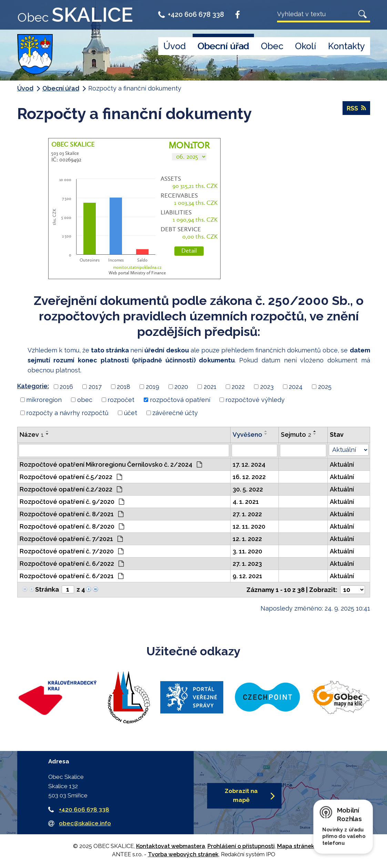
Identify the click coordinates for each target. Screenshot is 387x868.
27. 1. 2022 (247, 514)
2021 (210, 387)
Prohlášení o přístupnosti (241, 846)
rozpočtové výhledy (255, 400)
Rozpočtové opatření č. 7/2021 (71, 539)
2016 (66, 387)
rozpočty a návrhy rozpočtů (67, 413)
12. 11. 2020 (249, 526)
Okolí (305, 46)
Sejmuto (296, 435)
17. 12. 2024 (249, 464)
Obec (272, 46)
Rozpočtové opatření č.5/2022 (71, 477)
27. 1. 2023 (247, 564)
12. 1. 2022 (247, 539)
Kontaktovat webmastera (171, 846)
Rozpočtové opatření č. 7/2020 (72, 551)
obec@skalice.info (85, 823)
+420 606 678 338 (191, 14)
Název (32, 435)
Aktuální (342, 464)
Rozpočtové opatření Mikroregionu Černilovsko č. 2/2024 (111, 464)
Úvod (175, 46)
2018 (124, 387)
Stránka (47, 589)
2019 (152, 387)
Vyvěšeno (247, 435)
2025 (325, 387)
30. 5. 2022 (248, 489)
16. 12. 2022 (249, 477)
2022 (238, 387)
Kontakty (347, 46)
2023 (267, 387)
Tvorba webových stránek (183, 854)
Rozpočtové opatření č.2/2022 (71, 489)
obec (85, 400)
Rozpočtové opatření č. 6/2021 (72, 576)
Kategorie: (33, 386)
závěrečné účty (175, 413)
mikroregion (44, 400)
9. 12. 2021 (247, 576)
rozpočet (121, 400)
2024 (296, 387)
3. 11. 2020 (247, 551)
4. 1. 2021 (246, 502)
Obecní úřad (223, 46)
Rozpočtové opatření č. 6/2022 (72, 564)
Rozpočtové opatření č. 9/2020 (72, 502)
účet (131, 413)
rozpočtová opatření (180, 400)
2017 (95, 387)
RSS (356, 108)
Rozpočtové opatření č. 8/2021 (72, 514)
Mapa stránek (296, 846)
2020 (181, 387)
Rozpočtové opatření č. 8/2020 (72, 526)
